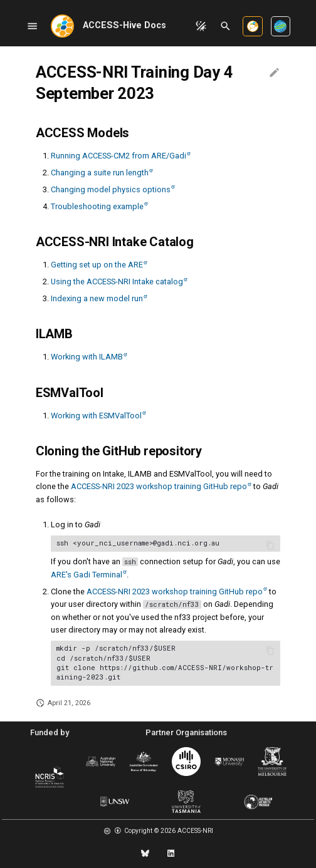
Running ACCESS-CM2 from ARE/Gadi (118, 156)
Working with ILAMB (87, 357)
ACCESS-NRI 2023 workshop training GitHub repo (159, 486)
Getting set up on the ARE (97, 265)
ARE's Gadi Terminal (87, 575)
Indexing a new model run (97, 298)
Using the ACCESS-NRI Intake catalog (117, 282)
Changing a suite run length (100, 173)
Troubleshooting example (97, 206)
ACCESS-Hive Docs (124, 25)
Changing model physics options (111, 189)
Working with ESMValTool (96, 416)
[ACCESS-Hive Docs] (62, 26)
